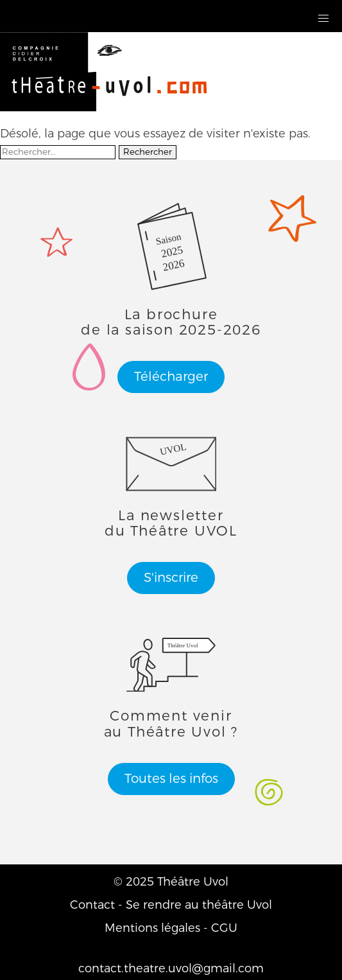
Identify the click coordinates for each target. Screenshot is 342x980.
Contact (92, 905)
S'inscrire (171, 578)
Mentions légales (152, 928)
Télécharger (171, 377)
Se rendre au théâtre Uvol (199, 905)
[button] (324, 19)
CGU (224, 928)
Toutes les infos (171, 779)
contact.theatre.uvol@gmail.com (171, 968)
